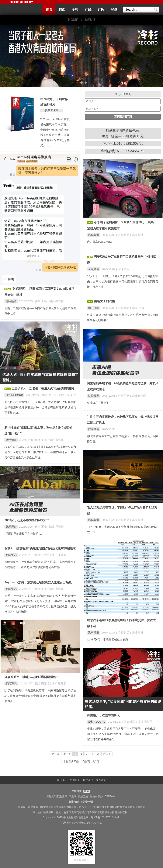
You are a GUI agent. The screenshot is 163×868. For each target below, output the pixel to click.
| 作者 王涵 (41, 301)
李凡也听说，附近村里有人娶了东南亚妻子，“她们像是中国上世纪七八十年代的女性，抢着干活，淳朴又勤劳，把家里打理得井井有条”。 (123, 734)
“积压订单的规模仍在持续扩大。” (25, 534)
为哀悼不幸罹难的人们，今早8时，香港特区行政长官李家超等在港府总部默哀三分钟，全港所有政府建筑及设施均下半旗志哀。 (40, 407)
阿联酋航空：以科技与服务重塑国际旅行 (31, 677)
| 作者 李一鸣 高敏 (53, 395)
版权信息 (74, 802)
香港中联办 (96, 796)
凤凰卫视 (83, 796)
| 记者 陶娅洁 (42, 683)
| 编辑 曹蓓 (123, 269)
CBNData (110, 796)
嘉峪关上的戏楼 (104, 301)
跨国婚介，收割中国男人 (103, 715)
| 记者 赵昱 (123, 235)
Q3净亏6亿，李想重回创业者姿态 (107, 640)
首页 (49, 9)
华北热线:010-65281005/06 (123, 144)
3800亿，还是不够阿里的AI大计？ (27, 520)
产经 (88, 9)
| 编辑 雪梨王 (144, 722)
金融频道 (94, 269)
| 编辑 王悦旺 (138, 308)
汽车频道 (94, 235)
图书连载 (94, 308)
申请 (86, 791)
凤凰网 (73, 796)
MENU (90, 20)
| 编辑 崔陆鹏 (56, 301)
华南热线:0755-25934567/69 (123, 151)
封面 (62, 9)
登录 (114, 9)
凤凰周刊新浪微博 (57, 796)
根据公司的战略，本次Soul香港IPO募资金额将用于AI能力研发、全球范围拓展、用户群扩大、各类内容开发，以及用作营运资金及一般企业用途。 (40, 452)
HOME (73, 20)
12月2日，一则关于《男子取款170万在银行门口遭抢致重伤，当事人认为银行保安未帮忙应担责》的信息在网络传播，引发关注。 (123, 282)
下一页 (95, 754)
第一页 (55, 754)
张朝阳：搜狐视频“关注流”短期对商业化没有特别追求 (40, 548)
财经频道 (11, 301)
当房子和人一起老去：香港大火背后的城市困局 (43, 388)
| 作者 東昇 (129, 722)
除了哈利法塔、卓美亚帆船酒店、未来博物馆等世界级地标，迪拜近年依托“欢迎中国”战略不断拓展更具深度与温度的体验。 (40, 696)
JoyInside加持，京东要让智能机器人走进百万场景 (38, 582)
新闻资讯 (11, 555)
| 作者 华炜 (123, 308)
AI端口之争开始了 (98, 403)
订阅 (101, 9)
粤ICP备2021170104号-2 (105, 817)
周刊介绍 (62, 780)
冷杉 (75, 9)
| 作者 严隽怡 (42, 555)
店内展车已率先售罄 (99, 242)
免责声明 (88, 802)
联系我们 (101, 780)
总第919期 (51, 110)
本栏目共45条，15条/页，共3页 (81, 761)
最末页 (107, 754)
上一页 (67, 754)
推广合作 (88, 780)
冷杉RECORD (14, 395)
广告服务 (75, 780)
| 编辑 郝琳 (137, 235)
